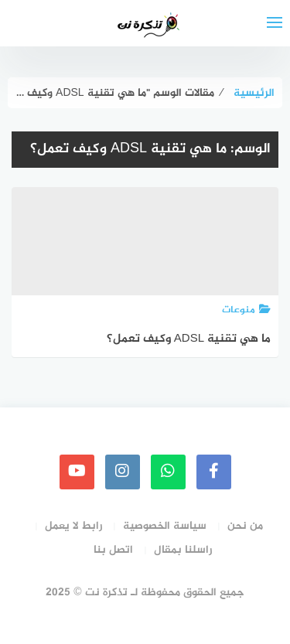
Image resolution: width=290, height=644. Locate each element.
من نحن (245, 526)
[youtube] (77, 472)
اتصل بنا (113, 550)
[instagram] (123, 472)
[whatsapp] (168, 472)
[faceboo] (214, 472)
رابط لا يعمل (73, 526)
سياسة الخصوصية (165, 526)
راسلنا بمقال (183, 550)
